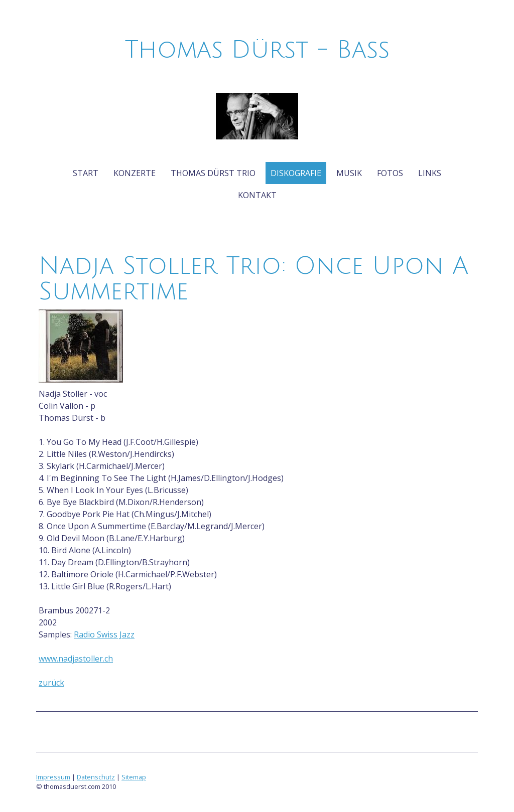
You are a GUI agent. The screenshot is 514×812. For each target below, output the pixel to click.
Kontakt (257, 195)
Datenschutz (96, 777)
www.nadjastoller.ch (76, 659)
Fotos (390, 173)
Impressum (53, 777)
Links (430, 173)
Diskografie (296, 173)
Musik (349, 173)
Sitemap (134, 777)
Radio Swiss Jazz (104, 634)
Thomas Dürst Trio (213, 173)
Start (86, 173)
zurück (51, 683)
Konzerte (135, 173)
